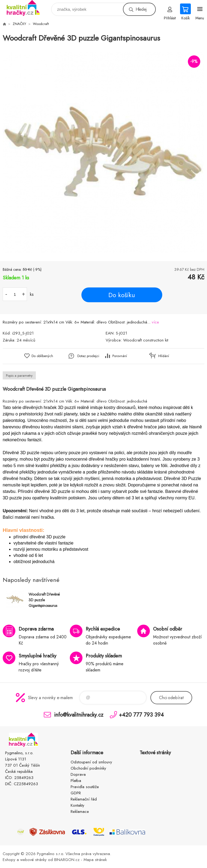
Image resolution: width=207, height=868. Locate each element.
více (155, 322)
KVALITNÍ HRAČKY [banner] (27, 8)
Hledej (141, 9)
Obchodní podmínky (88, 768)
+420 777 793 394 (141, 715)
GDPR (76, 793)
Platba (76, 781)
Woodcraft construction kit (146, 340)
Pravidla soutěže (85, 787)
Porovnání (120, 356)
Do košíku (122, 295)
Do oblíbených (42, 356)
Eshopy (9, 860)
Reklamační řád (84, 799)
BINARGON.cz (67, 860)
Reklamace (80, 812)
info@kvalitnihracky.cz (79, 715)
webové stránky (33, 860)
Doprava (78, 774)
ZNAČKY (19, 24)
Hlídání (164, 356)
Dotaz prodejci (88, 356)
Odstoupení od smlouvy (91, 762)
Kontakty (77, 805)
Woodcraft (41, 24)
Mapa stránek (95, 860)
